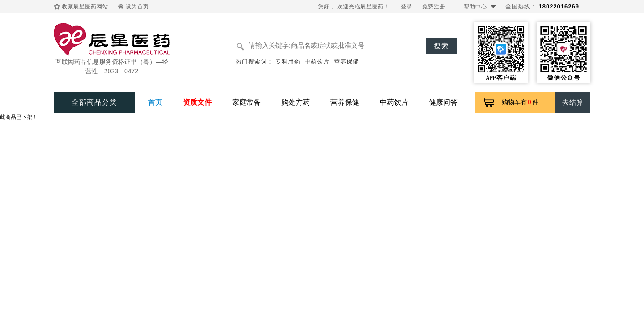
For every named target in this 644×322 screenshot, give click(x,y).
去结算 (573, 102)
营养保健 (347, 61)
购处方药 (296, 102)
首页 (155, 102)
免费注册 (434, 7)
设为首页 (137, 7)
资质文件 (197, 102)
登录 (407, 7)
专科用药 (288, 61)
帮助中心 (475, 7)
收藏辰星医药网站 (85, 7)
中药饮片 (317, 61)
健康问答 (443, 102)
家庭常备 (246, 102)
